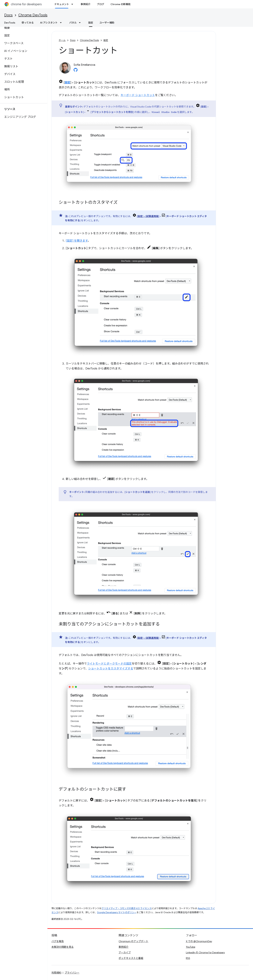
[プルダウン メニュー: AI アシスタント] (62, 23)
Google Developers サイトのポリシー (117, 912)
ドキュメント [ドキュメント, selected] (62, 4)
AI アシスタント (49, 23)
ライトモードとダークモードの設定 (109, 664)
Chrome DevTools (33, 15)
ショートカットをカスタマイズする (111, 669)
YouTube (191, 947)
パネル (73, 23)
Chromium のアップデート (133, 941)
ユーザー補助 (107, 23)
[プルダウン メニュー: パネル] (81, 23)
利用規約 (56, 973)
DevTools (10, 23)
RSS (188, 958)
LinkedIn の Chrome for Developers (205, 952)
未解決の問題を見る (63, 947)
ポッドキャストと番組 (131, 958)
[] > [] (148, 216)
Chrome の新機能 (121, 4)
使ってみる (28, 23)
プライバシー (72, 973)
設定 (106, 40)
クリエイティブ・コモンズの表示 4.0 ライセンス (127, 908)
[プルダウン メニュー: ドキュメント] (73, 4)
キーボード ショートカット (138, 95)
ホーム (62, 40)
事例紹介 (86, 4)
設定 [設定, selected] (91, 23)
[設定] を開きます (77, 241)
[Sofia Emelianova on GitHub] (76, 71)
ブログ (100, 4)
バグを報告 (58, 941)
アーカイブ (125, 952)
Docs (8, 15)
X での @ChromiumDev (199, 941)
